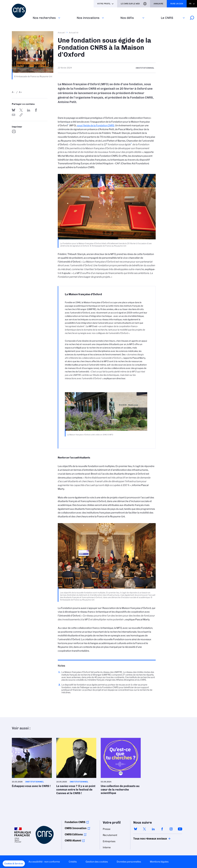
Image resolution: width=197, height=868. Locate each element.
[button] (14, 864)
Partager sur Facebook (36, 110)
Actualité (74, 32)
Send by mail (13, 115)
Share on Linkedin (29, 110)
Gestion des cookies (97, 862)
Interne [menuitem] (107, 847)
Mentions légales (159, 862)
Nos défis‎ (127, 18)
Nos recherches (44, 18)
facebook (162, 829)
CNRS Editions (74, 834)
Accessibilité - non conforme (44, 862)
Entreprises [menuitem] (109, 841)
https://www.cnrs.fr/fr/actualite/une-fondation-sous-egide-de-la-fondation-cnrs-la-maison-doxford (21, 115)
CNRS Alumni (73, 841)
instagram (171, 829)
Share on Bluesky (13, 110)
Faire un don (177, 4)
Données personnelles (129, 862)
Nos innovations (88, 18)
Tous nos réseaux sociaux (145, 839)
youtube (180, 829)
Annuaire (158, 4)
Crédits (73, 862)
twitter (144, 829)
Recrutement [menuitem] (110, 835)
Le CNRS (167, 18)
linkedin (153, 829)
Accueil (62, 32)
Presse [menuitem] (107, 829)
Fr (190, 4)
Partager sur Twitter (21, 110)
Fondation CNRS (75, 822)
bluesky (136, 829)
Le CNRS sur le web (130, 4)
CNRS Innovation (76, 828)
